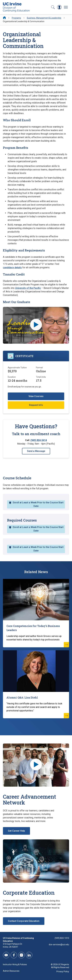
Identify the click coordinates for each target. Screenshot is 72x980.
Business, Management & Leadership (44, 18)
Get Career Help (16, 831)
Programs (16, 18)
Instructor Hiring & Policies (15, 964)
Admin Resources (11, 971)
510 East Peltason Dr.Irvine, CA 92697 (13, 945)
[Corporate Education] (36, 861)
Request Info (36, 405)
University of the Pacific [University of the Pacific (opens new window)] (28, 288)
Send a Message (36, 451)
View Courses (36, 396)
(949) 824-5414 (39, 440)
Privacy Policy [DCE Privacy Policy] (63, 971)
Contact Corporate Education (24, 921)
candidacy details (12, 268)
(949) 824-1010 (62, 938)
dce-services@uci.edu (59, 945)
